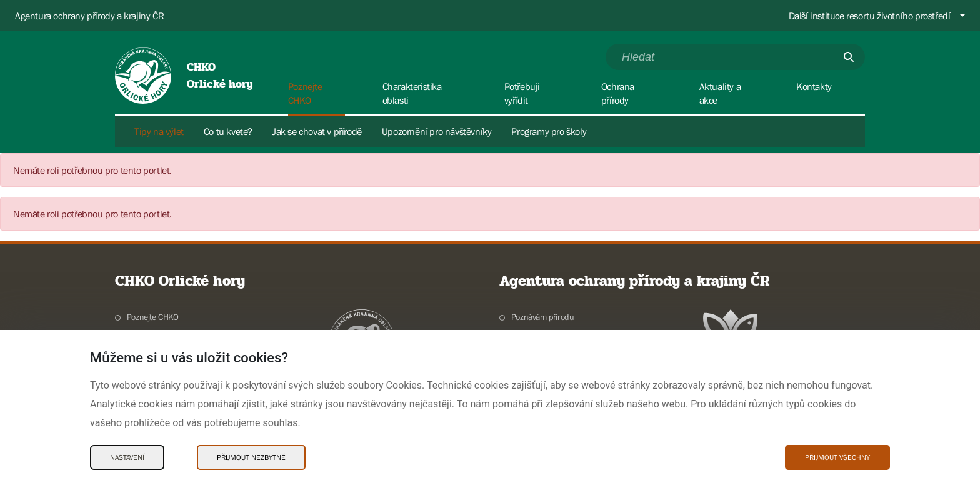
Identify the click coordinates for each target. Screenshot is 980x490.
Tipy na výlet (159, 131)
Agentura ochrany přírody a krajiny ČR (89, 16)
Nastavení (127, 457)
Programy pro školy (549, 131)
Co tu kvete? (228, 131)
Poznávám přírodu (543, 317)
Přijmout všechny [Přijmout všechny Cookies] (837, 457)
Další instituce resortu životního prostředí (870, 16)
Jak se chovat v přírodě (317, 131)
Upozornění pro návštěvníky (437, 131)
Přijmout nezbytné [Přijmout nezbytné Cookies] (251, 457)
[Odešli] (849, 57)
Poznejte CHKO (153, 317)
